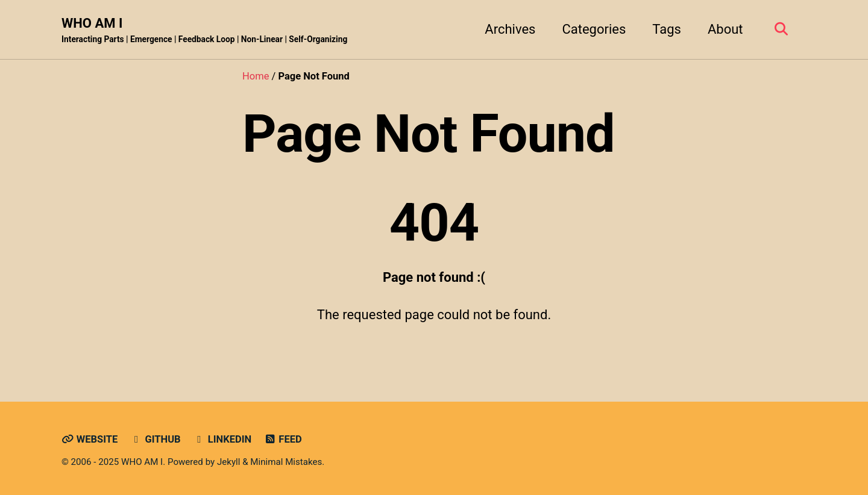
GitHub (156, 439)
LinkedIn (222, 439)
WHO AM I (204, 31)
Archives (510, 29)
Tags (667, 29)
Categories (594, 29)
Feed (283, 439)
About (725, 29)
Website (90, 439)
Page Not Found (429, 133)
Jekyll (229, 462)
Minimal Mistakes (286, 462)
